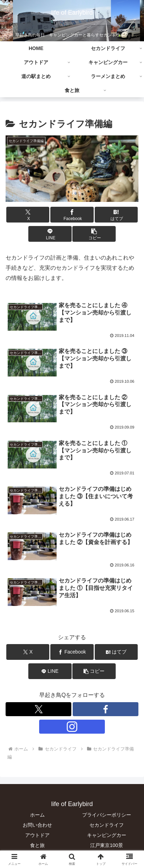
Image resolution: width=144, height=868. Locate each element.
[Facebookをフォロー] (106, 709)
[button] (94, 234)
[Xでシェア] (28, 215)
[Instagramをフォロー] (72, 727)
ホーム (37, 815)
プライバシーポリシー (107, 815)
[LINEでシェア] (50, 234)
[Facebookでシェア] (72, 215)
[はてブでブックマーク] (116, 215)
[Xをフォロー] (38, 709)
